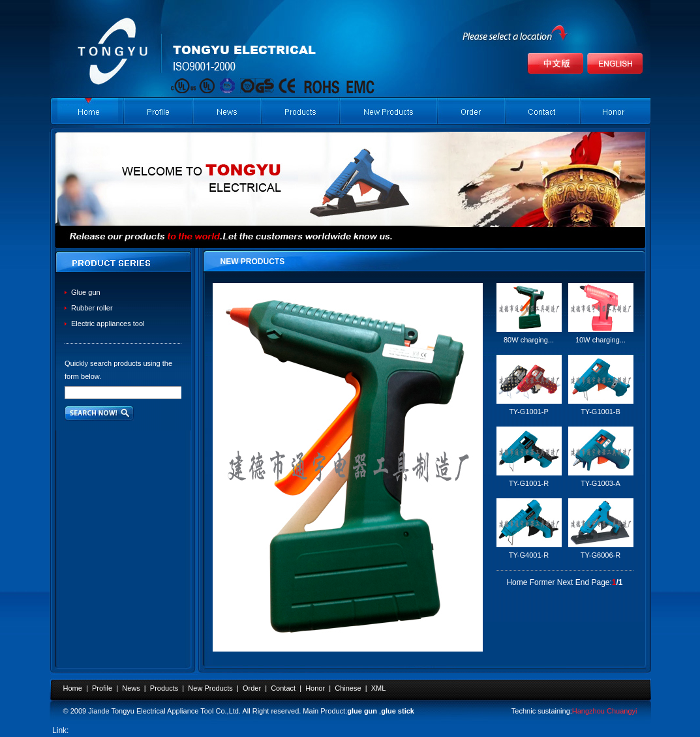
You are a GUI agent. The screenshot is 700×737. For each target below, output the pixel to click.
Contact (283, 688)
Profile (102, 688)
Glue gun (86, 292)
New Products (210, 688)
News (131, 688)
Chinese (348, 688)
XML (379, 688)
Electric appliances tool (108, 323)
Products (164, 688)
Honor (315, 688)
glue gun (362, 711)
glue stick (398, 711)
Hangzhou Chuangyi (605, 711)
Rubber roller (92, 308)
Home (73, 688)
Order (252, 688)
